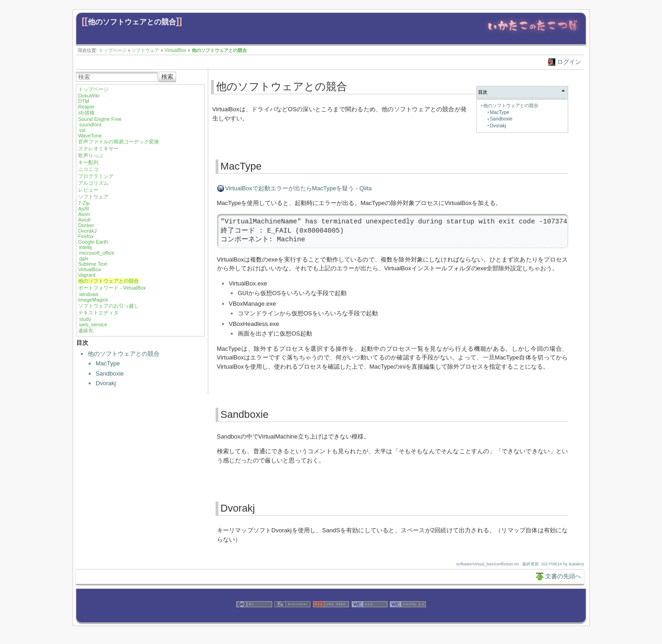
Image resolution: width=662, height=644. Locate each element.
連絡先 (86, 331)
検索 (167, 77)
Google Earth (93, 242)
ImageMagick (93, 300)
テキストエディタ (98, 313)
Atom (84, 214)
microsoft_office (97, 253)
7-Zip (84, 203)
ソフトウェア (145, 50)
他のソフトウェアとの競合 (132, 22)
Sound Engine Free (100, 119)
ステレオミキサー (98, 148)
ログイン (569, 62)
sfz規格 (86, 113)
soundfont (90, 125)
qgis (84, 258)
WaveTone (90, 136)
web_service (93, 325)
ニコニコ (88, 169)
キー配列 (88, 162)
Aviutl (84, 220)
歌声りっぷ (91, 155)
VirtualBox (175, 50)
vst (82, 130)
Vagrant (87, 275)
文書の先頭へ (563, 576)
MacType (108, 363)
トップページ (113, 50)
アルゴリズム (93, 183)
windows (89, 294)
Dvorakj (106, 383)
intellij (86, 247)
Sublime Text (93, 264)
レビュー (88, 190)
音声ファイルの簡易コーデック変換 (119, 142)
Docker (86, 225)
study (85, 319)
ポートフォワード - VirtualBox (112, 288)
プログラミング (96, 176)
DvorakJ (87, 231)
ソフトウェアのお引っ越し (108, 306)
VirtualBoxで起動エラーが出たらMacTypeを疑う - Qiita (299, 188)
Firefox (86, 236)
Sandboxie (110, 373)
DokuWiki (89, 96)
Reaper (86, 107)
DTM (84, 101)
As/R (84, 209)
